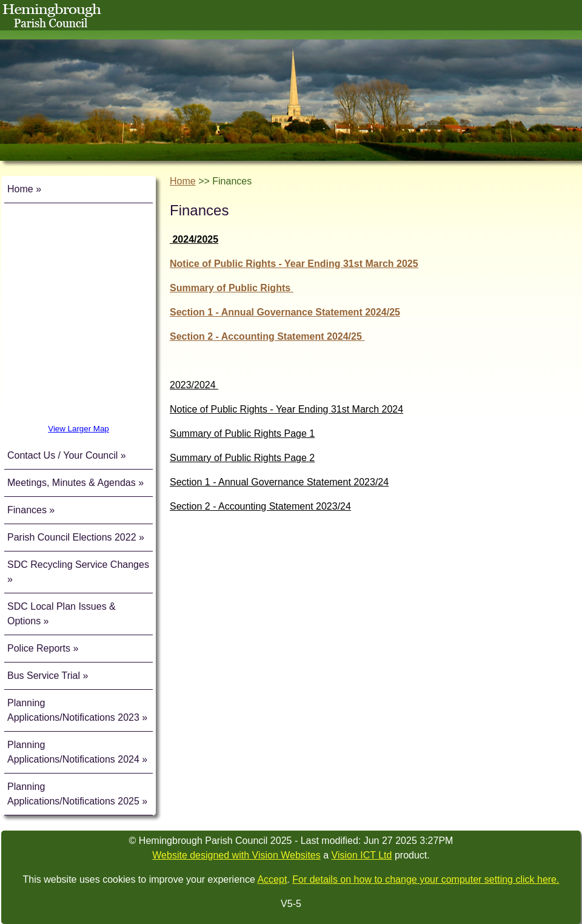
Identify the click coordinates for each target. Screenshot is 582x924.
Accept (272, 879)
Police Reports (40, 648)
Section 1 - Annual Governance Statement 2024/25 (285, 312)
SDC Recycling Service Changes (78, 565)
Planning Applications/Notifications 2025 (73, 794)
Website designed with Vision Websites (236, 855)
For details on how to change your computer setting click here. (426, 879)
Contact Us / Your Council (62, 455)
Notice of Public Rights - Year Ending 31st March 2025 (294, 264)
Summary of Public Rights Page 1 (242, 433)
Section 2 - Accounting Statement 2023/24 (260, 506)
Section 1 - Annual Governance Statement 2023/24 (279, 482)
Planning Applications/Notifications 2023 (73, 710)
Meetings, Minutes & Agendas (72, 483)
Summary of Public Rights (232, 288)
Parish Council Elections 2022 (72, 537)
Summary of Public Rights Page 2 (242, 458)
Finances (27, 510)
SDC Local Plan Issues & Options (62, 614)
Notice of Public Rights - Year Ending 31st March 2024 (286, 409)
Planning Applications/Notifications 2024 (73, 752)
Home (20, 189)
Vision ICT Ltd (362, 855)
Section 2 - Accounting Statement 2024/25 (267, 336)
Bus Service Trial (45, 676)
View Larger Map (79, 429)
